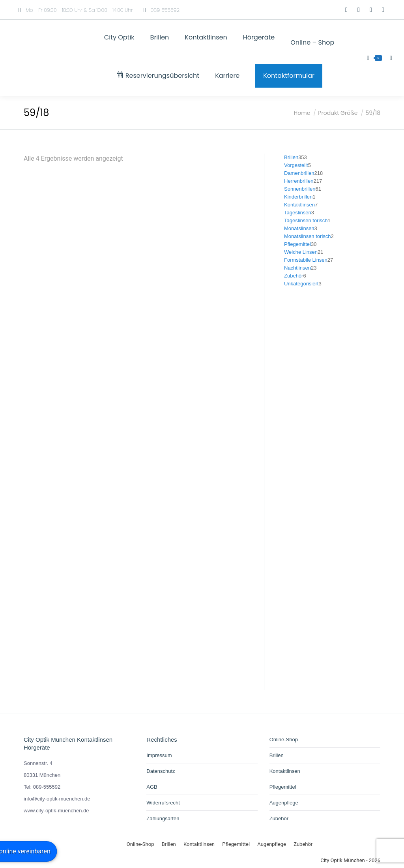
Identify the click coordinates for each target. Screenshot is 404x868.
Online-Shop (284, 740)
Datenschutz (161, 771)
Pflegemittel (283, 787)
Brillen (277, 755)
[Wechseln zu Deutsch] (323, 10)
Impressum (159, 755)
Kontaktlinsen (285, 771)
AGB (152, 787)
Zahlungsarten (163, 818)
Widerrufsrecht (163, 803)
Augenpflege (284, 803)
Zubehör (279, 818)
